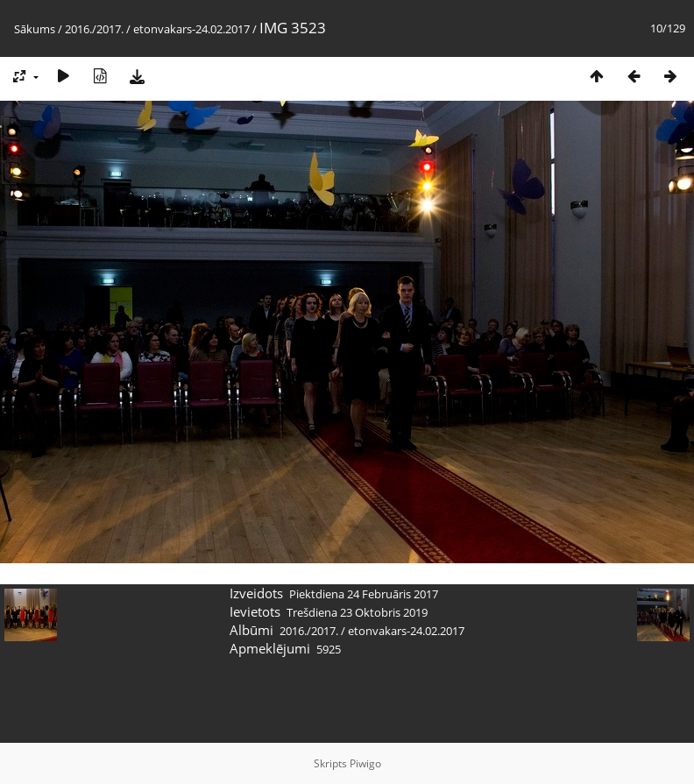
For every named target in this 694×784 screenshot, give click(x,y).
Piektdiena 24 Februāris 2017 (364, 594)
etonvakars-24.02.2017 (191, 29)
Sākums (35, 29)
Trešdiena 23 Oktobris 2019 (357, 612)
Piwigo (365, 763)
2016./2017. (94, 29)
